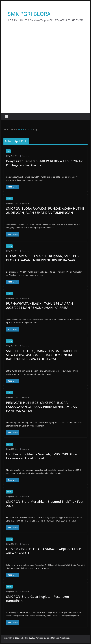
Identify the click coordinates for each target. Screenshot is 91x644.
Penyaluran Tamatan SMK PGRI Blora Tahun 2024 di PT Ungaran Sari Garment (45, 163)
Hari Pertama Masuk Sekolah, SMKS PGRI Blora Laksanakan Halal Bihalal (41, 456)
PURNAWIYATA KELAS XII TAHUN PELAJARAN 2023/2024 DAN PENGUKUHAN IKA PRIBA (40, 305)
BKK (8, 151)
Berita (9, 199)
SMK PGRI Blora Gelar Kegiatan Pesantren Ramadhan (38, 599)
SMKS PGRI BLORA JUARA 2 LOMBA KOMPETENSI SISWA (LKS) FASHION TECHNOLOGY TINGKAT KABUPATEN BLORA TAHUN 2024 (43, 355)
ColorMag (51, 638)
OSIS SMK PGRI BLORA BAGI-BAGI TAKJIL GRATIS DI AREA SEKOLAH (44, 551)
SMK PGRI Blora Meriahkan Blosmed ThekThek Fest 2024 (45, 504)
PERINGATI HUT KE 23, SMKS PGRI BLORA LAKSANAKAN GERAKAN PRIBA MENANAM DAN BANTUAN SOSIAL (42, 407)
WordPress (64, 638)
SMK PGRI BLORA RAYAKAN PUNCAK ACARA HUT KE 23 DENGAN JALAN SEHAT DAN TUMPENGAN (45, 210)
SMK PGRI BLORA (29, 14)
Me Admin (25, 156)
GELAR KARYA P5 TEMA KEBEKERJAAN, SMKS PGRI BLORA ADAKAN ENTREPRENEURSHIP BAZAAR (43, 258)
